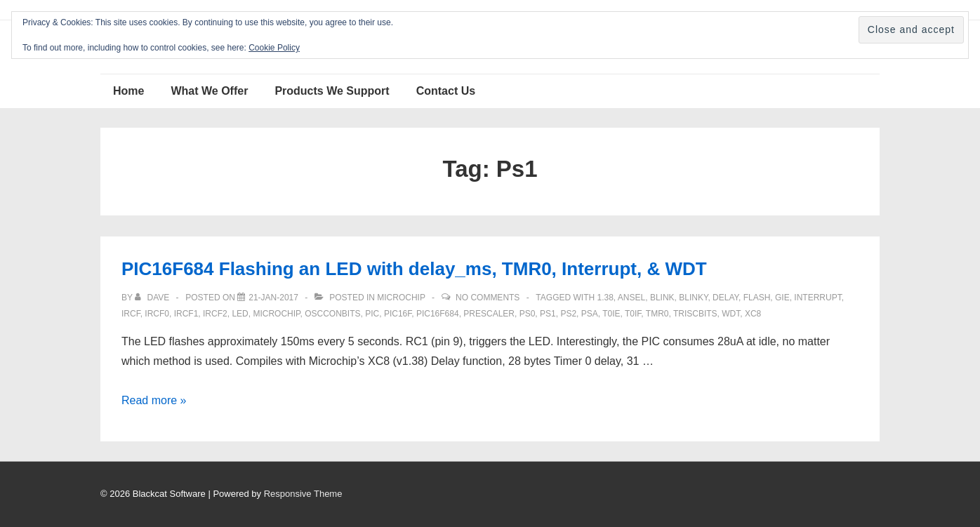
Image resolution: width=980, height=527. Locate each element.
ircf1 (186, 314)
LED (240, 314)
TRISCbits (695, 314)
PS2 (568, 314)
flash (757, 298)
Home (128, 91)
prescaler (489, 314)
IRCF (131, 314)
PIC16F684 (438, 314)
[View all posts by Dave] (153, 298)
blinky (693, 298)
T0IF (633, 314)
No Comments (488, 298)
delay (726, 298)
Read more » (154, 400)
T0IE (611, 314)
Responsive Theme (303, 494)
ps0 (528, 314)
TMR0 (657, 314)
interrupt (817, 298)
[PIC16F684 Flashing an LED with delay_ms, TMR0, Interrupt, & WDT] (273, 298)
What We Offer (209, 91)
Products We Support (332, 91)
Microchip (401, 298)
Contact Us (446, 91)
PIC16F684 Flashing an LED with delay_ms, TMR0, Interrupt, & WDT (414, 269)
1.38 (605, 298)
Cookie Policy (274, 48)
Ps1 (548, 314)
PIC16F (398, 314)
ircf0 (157, 314)
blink (662, 298)
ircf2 (215, 314)
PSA (590, 314)
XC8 (753, 314)
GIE (782, 298)
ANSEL (631, 298)
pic (372, 314)
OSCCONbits (332, 314)
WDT (731, 314)
